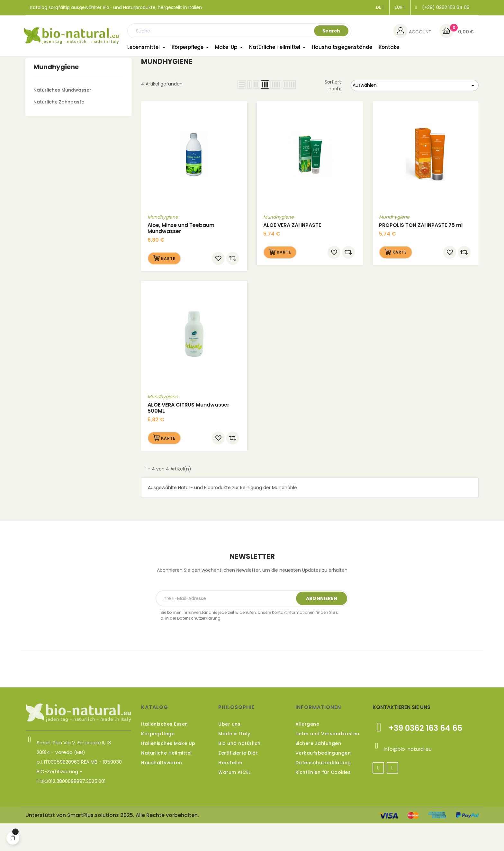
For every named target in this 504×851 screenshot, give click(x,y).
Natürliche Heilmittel (166, 781)
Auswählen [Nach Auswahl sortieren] (415, 113)
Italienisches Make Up (168, 771)
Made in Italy (234, 762)
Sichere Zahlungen (318, 771)
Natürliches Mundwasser (62, 118)
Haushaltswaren (162, 791)
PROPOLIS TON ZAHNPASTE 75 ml (421, 253)
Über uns (229, 752)
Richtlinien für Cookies (323, 800)
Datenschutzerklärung (323, 791)
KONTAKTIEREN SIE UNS (401, 735)
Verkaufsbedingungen (323, 781)
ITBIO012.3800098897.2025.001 (71, 809)
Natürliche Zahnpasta (59, 130)
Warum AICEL (234, 800)
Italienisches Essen (165, 752)
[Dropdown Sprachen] (380, 7)
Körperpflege (158, 762)
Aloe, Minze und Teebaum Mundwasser (181, 256)
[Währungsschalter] (400, 7)
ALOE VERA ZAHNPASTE (292, 253)
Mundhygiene (56, 94)
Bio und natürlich (239, 771)
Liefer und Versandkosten (327, 762)
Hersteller (230, 791)
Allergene (307, 752)
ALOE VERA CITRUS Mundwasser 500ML (189, 436)
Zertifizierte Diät (238, 781)
